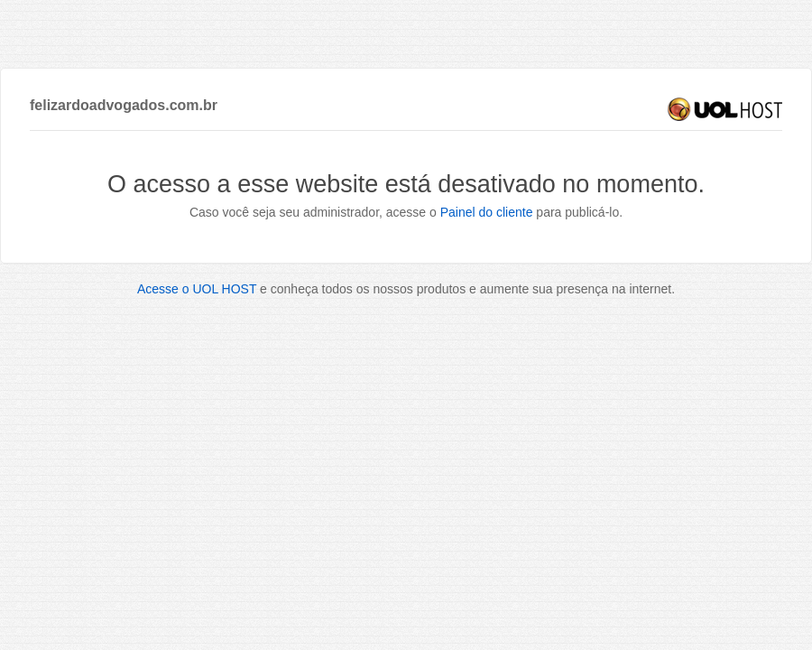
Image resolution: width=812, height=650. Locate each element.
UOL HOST (725, 109)
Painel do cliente (487, 212)
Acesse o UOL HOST (197, 289)
